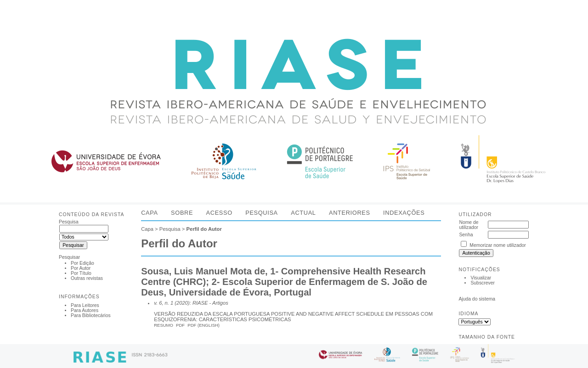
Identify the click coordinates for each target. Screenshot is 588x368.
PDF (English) (204, 325)
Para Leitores (85, 305)
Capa (149, 213)
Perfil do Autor (204, 229)
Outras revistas (87, 278)
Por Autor (81, 268)
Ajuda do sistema (477, 299)
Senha (466, 235)
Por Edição (82, 263)
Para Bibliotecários (91, 315)
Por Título (81, 273)
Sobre (182, 213)
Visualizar (481, 278)
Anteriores (350, 213)
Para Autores (85, 310)
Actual (303, 213)
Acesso (219, 213)
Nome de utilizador (469, 225)
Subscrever (483, 283)
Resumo (164, 325)
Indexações (404, 213)
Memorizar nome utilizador (498, 245)
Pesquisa (262, 213)
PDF (180, 325)
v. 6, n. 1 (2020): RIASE (181, 303)
